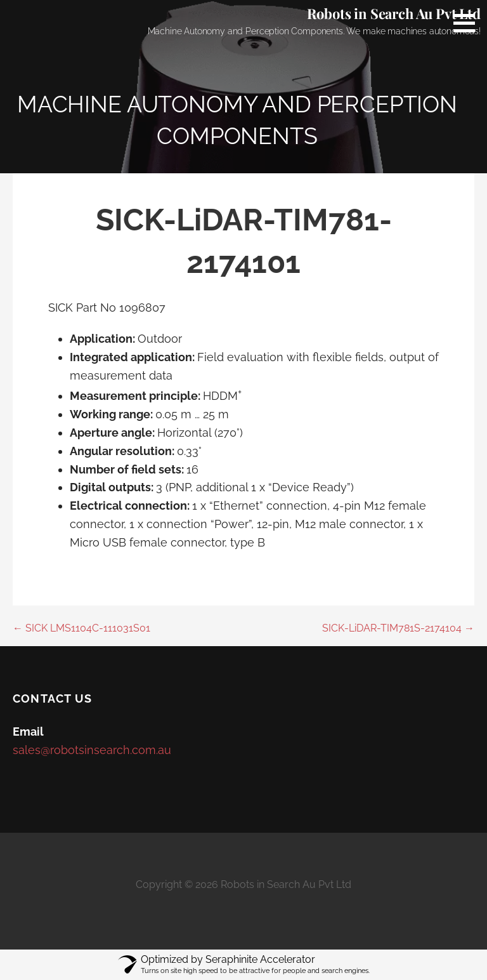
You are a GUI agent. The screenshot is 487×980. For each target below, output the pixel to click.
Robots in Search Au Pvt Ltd (394, 13)
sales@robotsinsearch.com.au (92, 750)
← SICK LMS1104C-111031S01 (81, 628)
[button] (469, 23)
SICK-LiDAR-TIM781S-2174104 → (398, 628)
